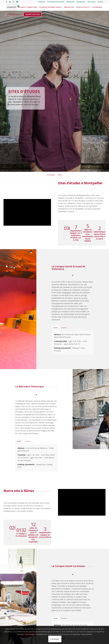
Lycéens (100, 2)
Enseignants (81, 2)
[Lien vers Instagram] (14, 2)
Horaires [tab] (64, 325)
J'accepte (55, 639)
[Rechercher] (52, 14)
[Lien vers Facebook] (6, 2)
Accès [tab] (55, 325)
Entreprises (70, 2)
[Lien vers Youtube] (17, 2)
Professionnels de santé (56, 2)
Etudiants (42, 2)
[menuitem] (42, 2)
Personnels (92, 2)
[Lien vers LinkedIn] (10, 2)
